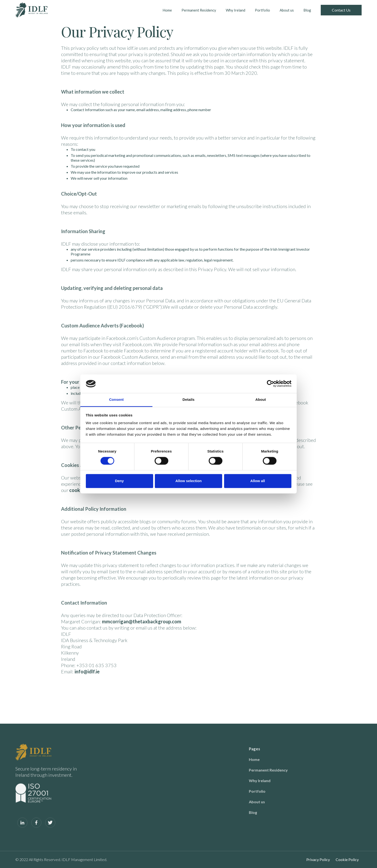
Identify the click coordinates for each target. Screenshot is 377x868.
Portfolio (262, 10)
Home (167, 10)
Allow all (258, 481)
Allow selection (188, 481)
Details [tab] (188, 399)
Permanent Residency (199, 10)
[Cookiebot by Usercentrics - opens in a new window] (270, 384)
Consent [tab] (116, 399)
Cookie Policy (347, 859)
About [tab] (261, 399)
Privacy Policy (318, 859)
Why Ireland (236, 10)
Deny (119, 481)
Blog (307, 10)
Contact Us (341, 10)
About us (287, 10)
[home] (32, 10)
